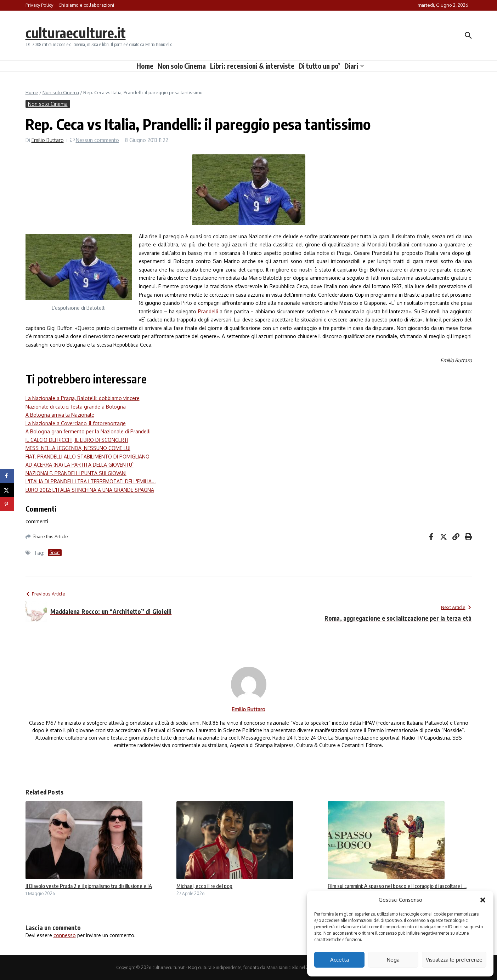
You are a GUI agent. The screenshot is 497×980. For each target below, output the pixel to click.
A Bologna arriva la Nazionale (60, 415)
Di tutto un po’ (319, 66)
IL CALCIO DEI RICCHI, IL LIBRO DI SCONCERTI (77, 440)
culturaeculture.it (76, 33)
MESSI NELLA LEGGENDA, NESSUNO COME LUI (78, 448)
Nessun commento (97, 140)
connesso (65, 935)
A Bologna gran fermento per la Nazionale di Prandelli (88, 431)
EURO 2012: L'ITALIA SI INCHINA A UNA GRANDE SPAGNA (90, 490)
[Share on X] (7, 490)
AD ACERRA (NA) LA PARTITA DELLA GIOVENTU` (80, 465)
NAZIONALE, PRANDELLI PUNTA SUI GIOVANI (76, 473)
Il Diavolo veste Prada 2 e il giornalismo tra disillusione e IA (89, 886)
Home (145, 66)
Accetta (340, 960)
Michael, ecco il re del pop (204, 886)
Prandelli (208, 311)
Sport (55, 552)
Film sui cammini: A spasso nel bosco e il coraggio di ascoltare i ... (397, 886)
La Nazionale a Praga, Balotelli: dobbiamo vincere (83, 398)
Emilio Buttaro (48, 140)
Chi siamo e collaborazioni (86, 5)
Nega (393, 960)
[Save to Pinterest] (7, 504)
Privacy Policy (39, 5)
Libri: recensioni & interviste (252, 66)
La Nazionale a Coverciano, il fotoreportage (76, 423)
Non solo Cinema (182, 66)
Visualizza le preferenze (454, 960)
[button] (483, 900)
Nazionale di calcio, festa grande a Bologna (76, 407)
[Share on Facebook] (7, 476)
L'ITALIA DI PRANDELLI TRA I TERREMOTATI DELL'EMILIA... (91, 481)
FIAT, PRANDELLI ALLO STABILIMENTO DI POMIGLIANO (87, 457)
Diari (354, 66)
